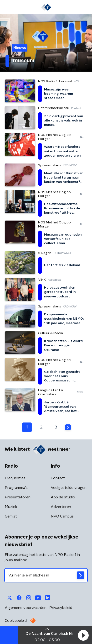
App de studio (63, 497)
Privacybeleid (61, 608)
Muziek (11, 507)
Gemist (11, 516)
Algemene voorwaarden (26, 608)
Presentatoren (18, 497)
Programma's (16, 488)
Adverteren (61, 507)
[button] (83, 635)
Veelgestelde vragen (69, 488)
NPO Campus (62, 516)
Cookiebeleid (16, 621)
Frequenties (15, 478)
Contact (58, 478)
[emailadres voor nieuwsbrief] (46, 575)
